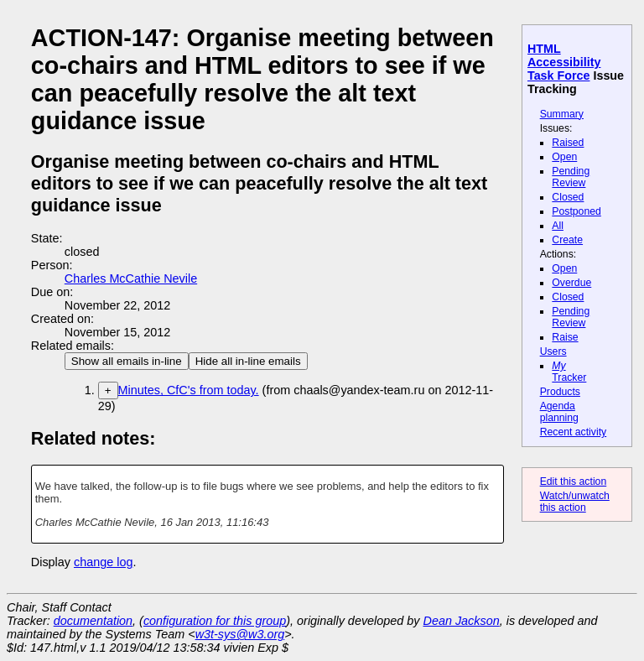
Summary (562, 114)
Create (567, 240)
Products (560, 392)
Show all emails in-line (127, 361)
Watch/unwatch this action (575, 502)
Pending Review (571, 177)
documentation (93, 621)
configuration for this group (215, 621)
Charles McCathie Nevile (131, 278)
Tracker (569, 372)
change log (103, 562)
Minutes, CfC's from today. (189, 390)
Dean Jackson (462, 621)
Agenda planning (559, 412)
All (558, 226)
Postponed (576, 211)
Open (564, 157)
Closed (568, 197)
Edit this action (574, 481)
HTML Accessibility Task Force (564, 62)
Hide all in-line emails (248, 361)
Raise (565, 337)
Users (553, 351)
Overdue (571, 283)
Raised (568, 143)
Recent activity (574, 432)
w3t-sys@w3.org (240, 634)
